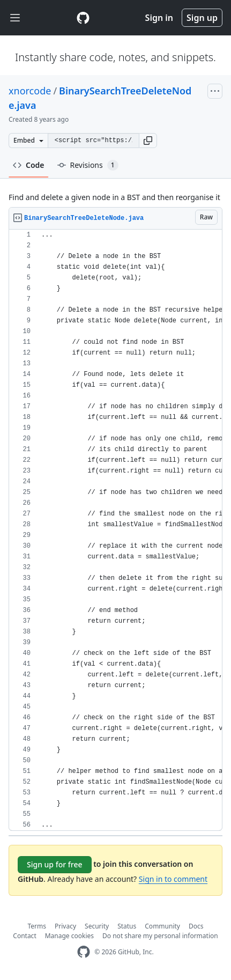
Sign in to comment (173, 879)
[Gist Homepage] (83, 18)
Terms (37, 926)
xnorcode (30, 91)
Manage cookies (69, 936)
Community (162, 926)
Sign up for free (55, 864)
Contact (24, 936)
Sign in (159, 18)
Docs (196, 926)
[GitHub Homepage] (84, 952)
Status (127, 926)
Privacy (65, 926)
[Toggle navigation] (15, 18)
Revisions (88, 165)
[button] (148, 141)
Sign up (202, 18)
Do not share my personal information (160, 936)
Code (29, 165)
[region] (115, 530)
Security (97, 926)
